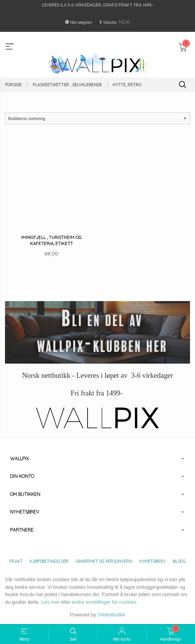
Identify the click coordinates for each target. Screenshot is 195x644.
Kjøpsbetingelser (49, 561)
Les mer (50, 602)
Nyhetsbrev (153, 561)
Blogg (179, 561)
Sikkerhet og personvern (104, 561)
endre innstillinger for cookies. (105, 602)
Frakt (16, 561)
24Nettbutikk (111, 615)
